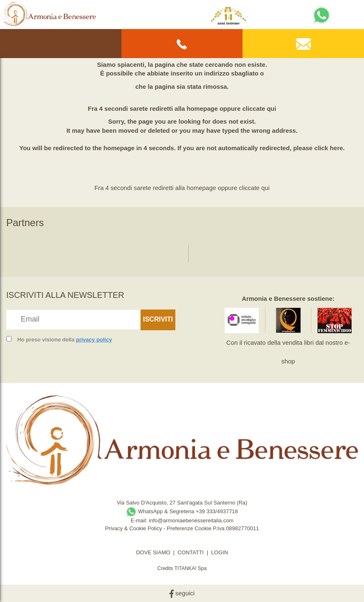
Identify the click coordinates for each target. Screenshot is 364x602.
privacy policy (94, 340)
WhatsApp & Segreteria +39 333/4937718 (182, 511)
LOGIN (219, 552)
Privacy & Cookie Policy (133, 528)
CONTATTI (190, 552)
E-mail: (140, 520)
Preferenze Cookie (189, 528)
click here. (329, 148)
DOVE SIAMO (153, 552)
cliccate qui (259, 108)
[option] (33, 250)
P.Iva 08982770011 (236, 528)
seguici (182, 593)
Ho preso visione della (65, 340)
